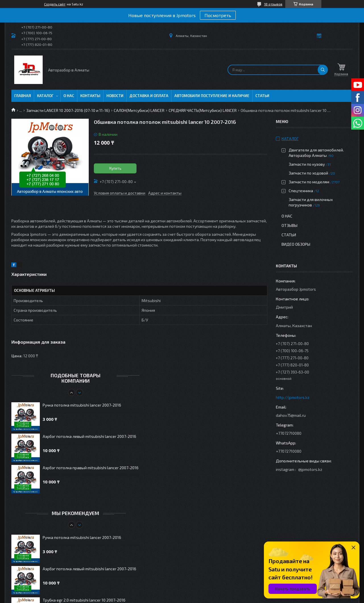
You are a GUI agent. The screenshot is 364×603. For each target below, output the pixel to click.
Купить (115, 168)
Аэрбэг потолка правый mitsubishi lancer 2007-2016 (91, 468)
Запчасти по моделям (309, 182)
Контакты (90, 96)
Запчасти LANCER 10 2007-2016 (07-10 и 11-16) (68, 110)
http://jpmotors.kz (293, 397)
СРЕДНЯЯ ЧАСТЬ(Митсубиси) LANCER (203, 110)
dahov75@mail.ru (291, 415)
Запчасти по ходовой (308, 173)
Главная (23, 96)
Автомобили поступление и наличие (212, 96)
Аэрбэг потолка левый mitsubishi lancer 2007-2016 (89, 436)
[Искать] (323, 70)
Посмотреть (218, 15)
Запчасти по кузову (307, 164)
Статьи (262, 96)
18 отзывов (273, 4)
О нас (69, 96)
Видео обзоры (296, 244)
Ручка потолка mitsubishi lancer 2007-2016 (82, 405)
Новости (115, 96)
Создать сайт (55, 4)
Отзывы (289, 225)
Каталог (45, 96)
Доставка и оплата (149, 96)
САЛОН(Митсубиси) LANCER (139, 110)
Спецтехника (301, 191)
